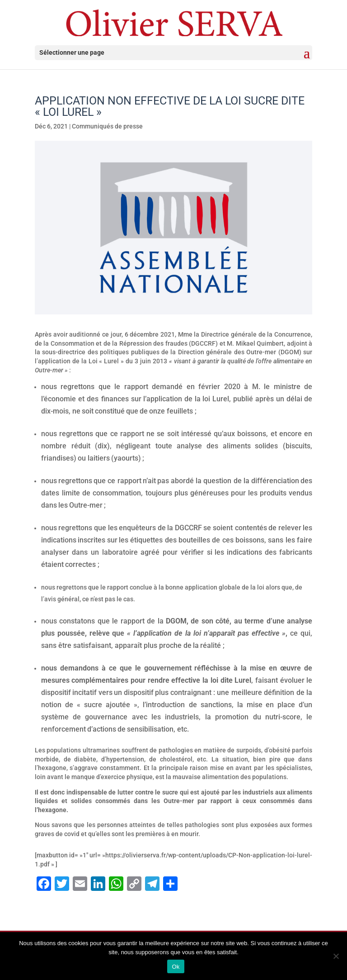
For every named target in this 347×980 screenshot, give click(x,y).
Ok (176, 967)
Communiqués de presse (107, 126)
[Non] (336, 956)
